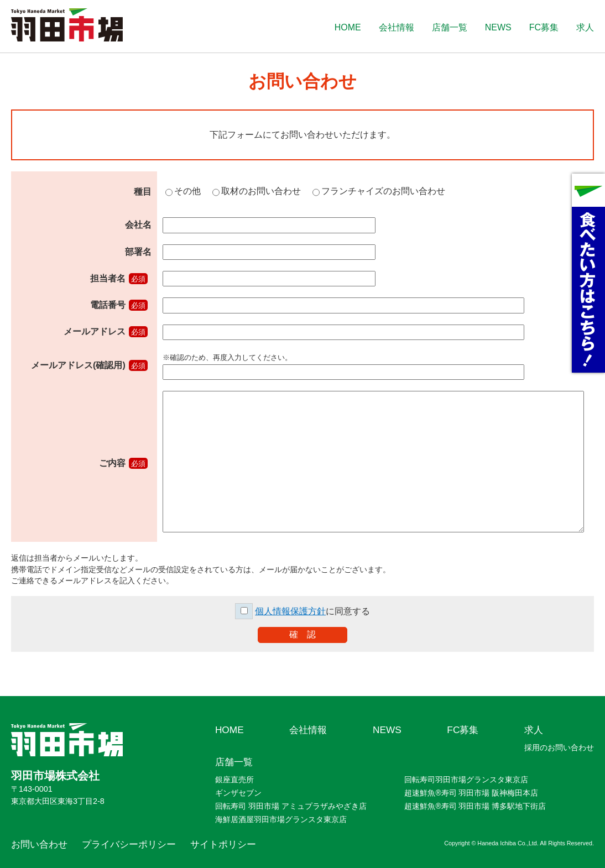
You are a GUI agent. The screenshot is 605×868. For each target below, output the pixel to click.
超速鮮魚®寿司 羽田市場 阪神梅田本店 (471, 793)
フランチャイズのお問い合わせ (383, 191)
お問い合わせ (39, 844)
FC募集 (544, 27)
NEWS (498, 27)
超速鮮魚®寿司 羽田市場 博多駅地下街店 (475, 806)
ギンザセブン (238, 793)
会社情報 (397, 27)
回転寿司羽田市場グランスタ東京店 (466, 780)
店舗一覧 (450, 27)
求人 (585, 27)
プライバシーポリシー (129, 844)
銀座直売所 (234, 780)
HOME (348, 27)
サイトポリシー (223, 844)
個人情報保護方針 (290, 611)
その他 (187, 191)
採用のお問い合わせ (559, 747)
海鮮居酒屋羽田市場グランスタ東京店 (281, 819)
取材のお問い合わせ (261, 191)
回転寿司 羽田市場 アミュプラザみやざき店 (291, 806)
